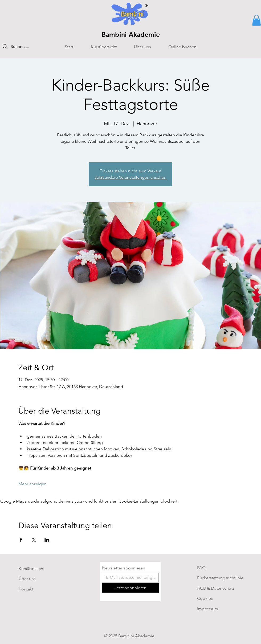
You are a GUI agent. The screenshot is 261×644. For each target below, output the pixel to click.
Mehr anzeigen (32, 484)
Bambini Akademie (131, 34)
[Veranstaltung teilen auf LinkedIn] (47, 540)
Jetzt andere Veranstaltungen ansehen (130, 177)
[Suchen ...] (23, 47)
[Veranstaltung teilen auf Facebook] (21, 540)
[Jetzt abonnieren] (130, 588)
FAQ (201, 568)
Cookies (205, 598)
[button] (256, 20)
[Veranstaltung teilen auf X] (34, 540)
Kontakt (26, 589)
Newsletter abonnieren (124, 568)
